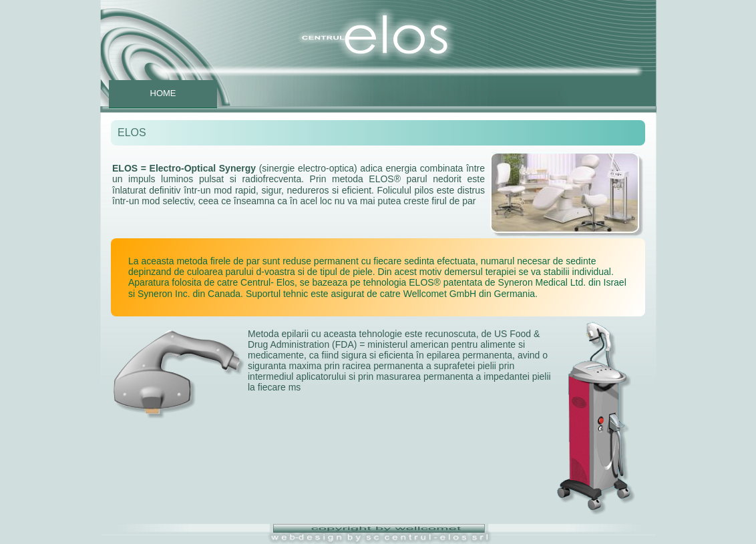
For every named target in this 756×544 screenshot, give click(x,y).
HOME (163, 93)
